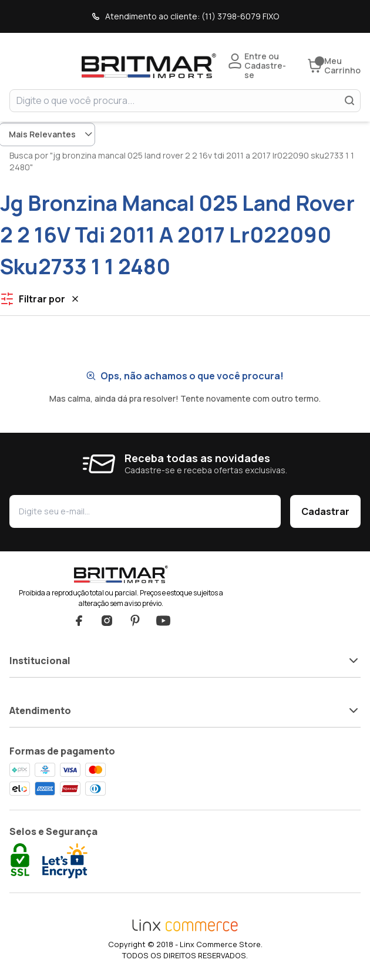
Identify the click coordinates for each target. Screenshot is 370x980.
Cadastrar (325, 511)
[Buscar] (349, 100)
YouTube (163, 621)
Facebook (79, 621)
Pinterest (135, 621)
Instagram (107, 621)
